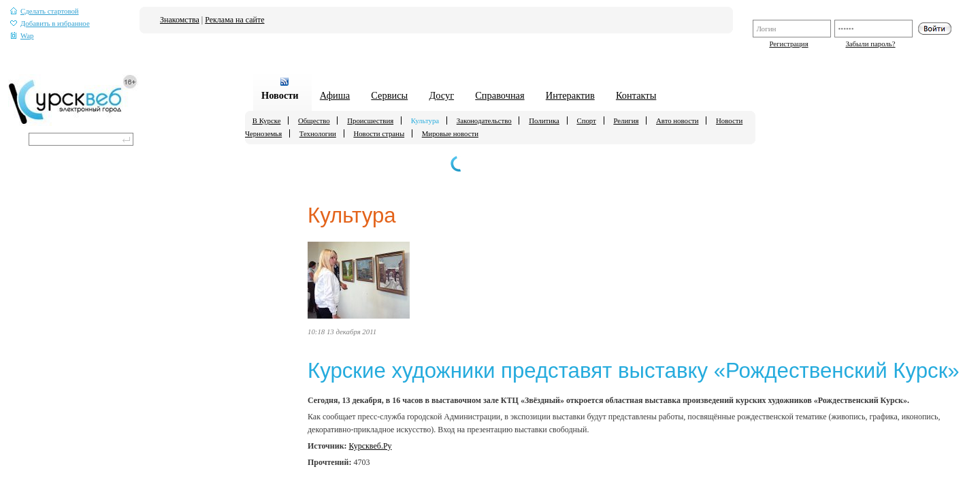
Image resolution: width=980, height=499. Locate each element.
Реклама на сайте (234, 20)
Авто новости (677, 120)
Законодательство (484, 120)
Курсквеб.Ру (371, 446)
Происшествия (370, 120)
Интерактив (570, 95)
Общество (314, 120)
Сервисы (389, 95)
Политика (544, 120)
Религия (626, 120)
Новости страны (379, 133)
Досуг (441, 95)
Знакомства (180, 20)
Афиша (335, 95)
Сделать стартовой (45, 11)
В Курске (267, 120)
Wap (22, 36)
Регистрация (788, 44)
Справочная (500, 95)
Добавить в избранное (50, 23)
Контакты (636, 95)
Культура (425, 120)
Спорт (586, 120)
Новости (280, 95)
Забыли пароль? (870, 44)
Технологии (318, 133)
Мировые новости (450, 133)
